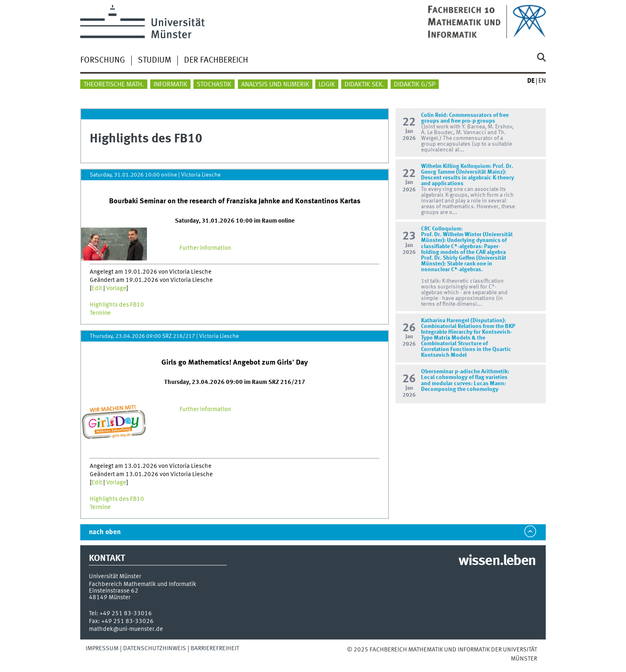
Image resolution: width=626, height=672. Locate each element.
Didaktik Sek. (364, 85)
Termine (100, 313)
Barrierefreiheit (215, 649)
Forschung (103, 60)
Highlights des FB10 (117, 305)
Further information (205, 248)
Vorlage (116, 288)
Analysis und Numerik (275, 85)
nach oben (105, 532)
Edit (97, 288)
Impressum (102, 649)
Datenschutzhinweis (155, 649)
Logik (327, 85)
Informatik (170, 85)
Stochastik (214, 85)
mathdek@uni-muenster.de (126, 629)
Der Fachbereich (216, 60)
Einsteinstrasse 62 (114, 591)
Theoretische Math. (114, 85)
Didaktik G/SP (415, 85)
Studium (155, 60)
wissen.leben (497, 561)
